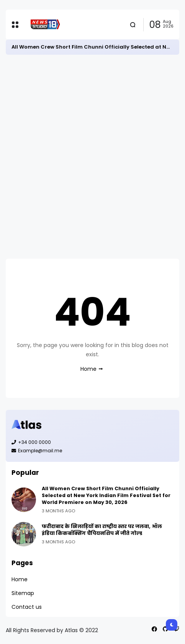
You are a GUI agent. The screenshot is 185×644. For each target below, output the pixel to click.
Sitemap (23, 593)
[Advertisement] (92, 157)
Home (88, 369)
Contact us (27, 607)
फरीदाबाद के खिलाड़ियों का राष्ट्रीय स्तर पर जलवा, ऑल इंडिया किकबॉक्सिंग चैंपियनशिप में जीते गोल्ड (102, 530)
